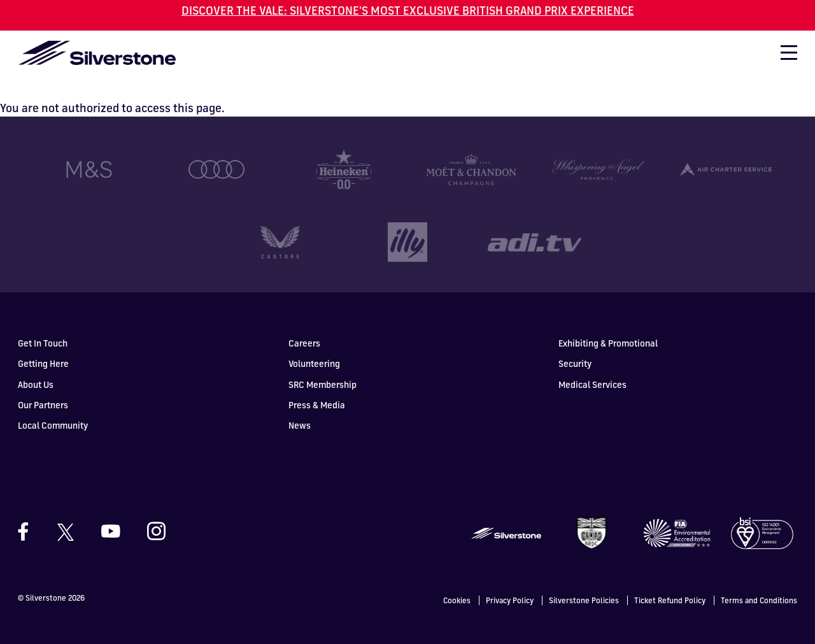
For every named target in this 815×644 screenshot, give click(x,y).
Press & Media (317, 384)
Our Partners (43, 384)
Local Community (53, 404)
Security (575, 342)
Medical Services (592, 363)
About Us (36, 363)
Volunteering (314, 342)
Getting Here (43, 342)
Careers (304, 322)
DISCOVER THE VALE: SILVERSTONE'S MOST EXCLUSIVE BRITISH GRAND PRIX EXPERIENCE (408, 10)
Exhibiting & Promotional (608, 322)
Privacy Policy (510, 579)
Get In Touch (43, 322)
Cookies (457, 579)
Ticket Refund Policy (670, 579)
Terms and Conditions (759, 579)
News (300, 404)
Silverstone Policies (584, 579)
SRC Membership (322, 363)
